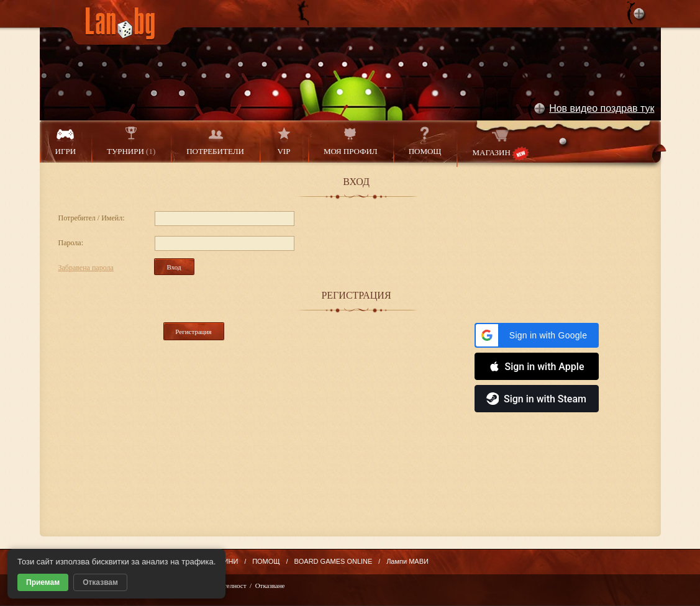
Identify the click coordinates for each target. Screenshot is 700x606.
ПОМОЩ (425, 141)
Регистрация (193, 332)
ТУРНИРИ (131, 141)
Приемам (43, 582)
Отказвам (100, 582)
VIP (284, 141)
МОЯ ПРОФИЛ (351, 141)
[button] (537, 335)
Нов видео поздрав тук (602, 108)
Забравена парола (86, 268)
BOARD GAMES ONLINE (333, 561)
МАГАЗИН (500, 144)
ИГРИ (66, 141)
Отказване (270, 586)
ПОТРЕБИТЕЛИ (215, 141)
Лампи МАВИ (407, 561)
